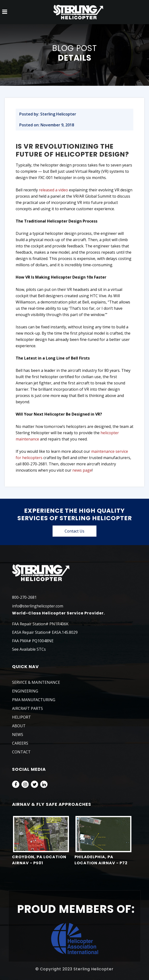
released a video (53, 190)
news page (82, 470)
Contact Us (74, 531)
